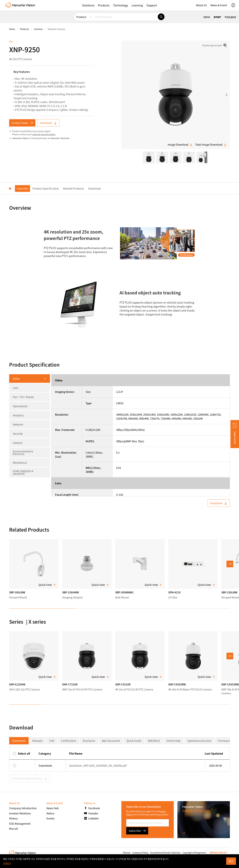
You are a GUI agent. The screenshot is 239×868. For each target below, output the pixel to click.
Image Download (180, 145)
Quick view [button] (47, 585)
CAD (52, 741)
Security (18, 434)
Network (18, 424)
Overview (22, 188)
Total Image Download (211, 145)
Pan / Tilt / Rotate (23, 397)
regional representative (44, 134)
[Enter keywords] (126, 17)
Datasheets (19, 741)
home (12, 29)
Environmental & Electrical (23, 453)
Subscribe (137, 831)
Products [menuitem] (24, 29)
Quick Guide (134, 741)
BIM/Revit (154, 741)
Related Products (74, 188)
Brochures (89, 741)
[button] (88, 5)
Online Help (174, 741)
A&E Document (111, 741)
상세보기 (7, 863)
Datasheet (48, 123)
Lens (16, 388)
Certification (69, 741)
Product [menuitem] (81, 17)
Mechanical (20, 463)
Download (95, 188)
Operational (20, 406)
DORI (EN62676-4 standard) (23, 472)
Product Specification (46, 188)
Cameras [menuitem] (38, 29)
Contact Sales (22, 123)
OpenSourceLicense (199, 741)
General (18, 443)
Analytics (18, 415)
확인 (231, 861)
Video (16, 379)
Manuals (37, 741)
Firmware (224, 741)
